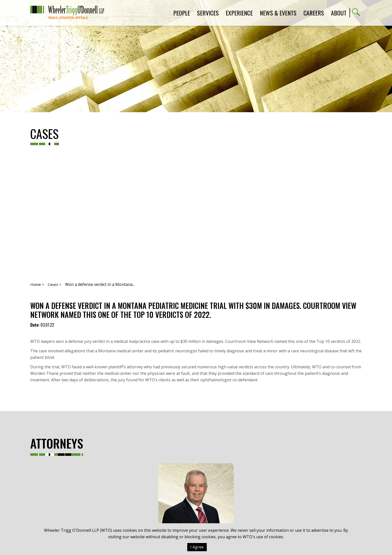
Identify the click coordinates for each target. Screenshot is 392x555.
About (339, 13)
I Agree (197, 547)
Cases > (55, 284)
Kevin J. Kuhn (196, 507)
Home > (37, 284)
